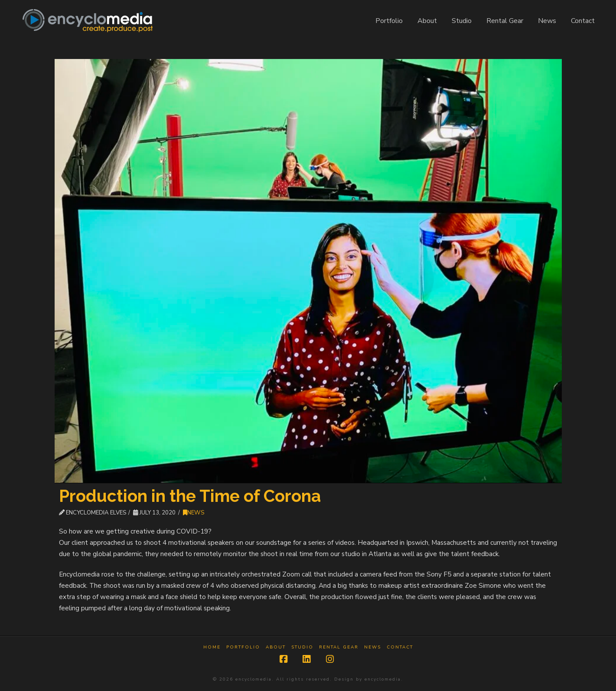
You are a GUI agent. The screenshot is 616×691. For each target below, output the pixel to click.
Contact (400, 647)
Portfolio (243, 647)
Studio (302, 647)
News (194, 513)
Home (212, 647)
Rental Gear (339, 647)
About (276, 647)
